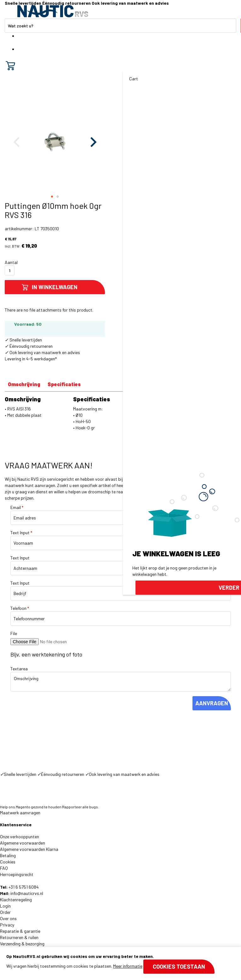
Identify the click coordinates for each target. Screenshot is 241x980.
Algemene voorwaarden (23, 843)
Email (17, 507)
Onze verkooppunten (20, 837)
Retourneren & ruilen (19, 937)
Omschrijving (24, 384)
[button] (92, 142)
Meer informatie (128, 966)
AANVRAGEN (212, 703)
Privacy (7, 925)
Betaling (8, 855)
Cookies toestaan (179, 966)
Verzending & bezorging (22, 944)
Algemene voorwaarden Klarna (29, 849)
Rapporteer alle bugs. (80, 807)
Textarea (19, 669)
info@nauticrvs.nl (27, 893)
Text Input (21, 533)
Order (5, 912)
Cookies (8, 862)
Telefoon (20, 608)
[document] (120, 963)
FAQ (4, 868)
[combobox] (120, 26)
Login (5, 906)
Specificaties (64, 384)
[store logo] (53, 11)
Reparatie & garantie (20, 931)
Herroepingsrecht (17, 874)
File (14, 633)
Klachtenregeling (16, 900)
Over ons (8, 918)
